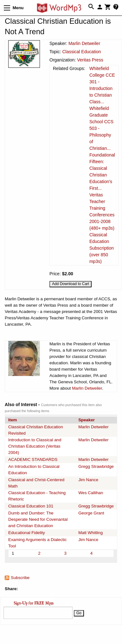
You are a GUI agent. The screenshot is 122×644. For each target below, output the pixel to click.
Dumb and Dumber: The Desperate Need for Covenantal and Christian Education (38, 519)
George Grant (91, 513)
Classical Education (81, 52)
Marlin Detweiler (84, 43)
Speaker (87, 420)
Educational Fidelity (27, 533)
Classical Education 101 (31, 506)
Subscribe (20, 578)
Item (13, 420)
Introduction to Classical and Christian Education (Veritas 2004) (35, 446)
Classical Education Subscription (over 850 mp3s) (102, 248)
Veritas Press (90, 60)
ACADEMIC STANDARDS (33, 459)
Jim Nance (88, 480)
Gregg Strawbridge (96, 466)
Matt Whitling (90, 533)
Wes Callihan (91, 493)
